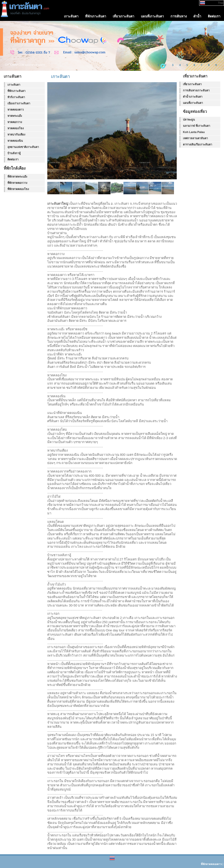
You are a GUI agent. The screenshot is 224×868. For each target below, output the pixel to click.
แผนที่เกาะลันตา (193, 103)
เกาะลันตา (14, 85)
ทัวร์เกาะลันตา (16, 97)
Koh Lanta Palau (194, 132)
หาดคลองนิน (15, 141)
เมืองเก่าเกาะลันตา (19, 103)
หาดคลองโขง (16, 128)
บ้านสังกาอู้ (14, 153)
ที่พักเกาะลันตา (16, 91)
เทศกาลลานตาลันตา (195, 138)
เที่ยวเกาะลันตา (192, 84)
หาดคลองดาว (16, 110)
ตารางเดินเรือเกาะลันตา (197, 144)
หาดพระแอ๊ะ (15, 116)
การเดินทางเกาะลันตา (196, 90)
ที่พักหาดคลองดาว (211, 864)
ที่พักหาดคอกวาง (17, 183)
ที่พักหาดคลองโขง (18, 189)
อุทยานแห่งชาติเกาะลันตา (23, 147)
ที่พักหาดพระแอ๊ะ (17, 177)
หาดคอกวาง (15, 122)
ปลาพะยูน (189, 120)
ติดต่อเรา (13, 159)
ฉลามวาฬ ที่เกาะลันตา (196, 126)
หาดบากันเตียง (16, 134)
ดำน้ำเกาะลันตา (193, 97)
